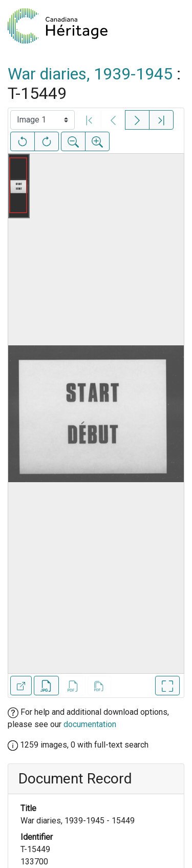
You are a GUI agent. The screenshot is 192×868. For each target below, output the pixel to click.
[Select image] (42, 120)
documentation (90, 724)
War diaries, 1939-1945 (90, 74)
